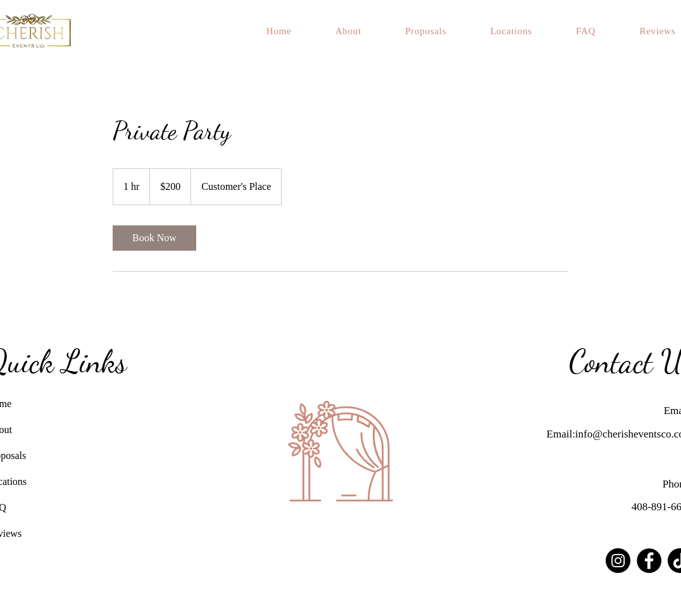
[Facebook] (649, 561)
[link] (154, 238)
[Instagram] (618, 561)
